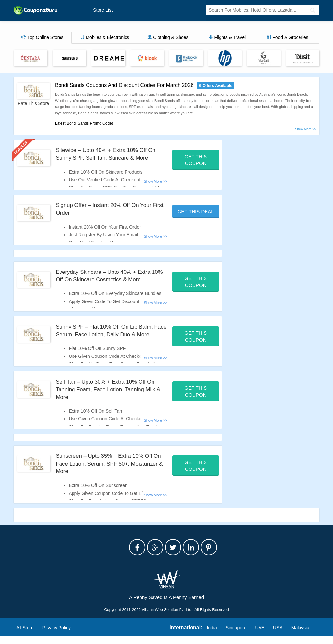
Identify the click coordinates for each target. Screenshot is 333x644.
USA (278, 636)
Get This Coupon (196, 160)
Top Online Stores (42, 38)
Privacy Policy (56, 636)
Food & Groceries (287, 38)
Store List (102, 10)
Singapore (236, 636)
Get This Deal (196, 212)
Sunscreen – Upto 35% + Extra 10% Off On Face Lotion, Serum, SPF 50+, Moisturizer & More (107, 472)
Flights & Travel (227, 38)
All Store (25, 636)
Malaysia (300, 636)
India (212, 636)
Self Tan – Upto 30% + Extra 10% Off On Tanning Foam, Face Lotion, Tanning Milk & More (109, 397)
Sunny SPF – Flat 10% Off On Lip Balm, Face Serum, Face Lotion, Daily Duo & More (108, 335)
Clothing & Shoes (168, 38)
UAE (260, 636)
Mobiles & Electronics (105, 38)
